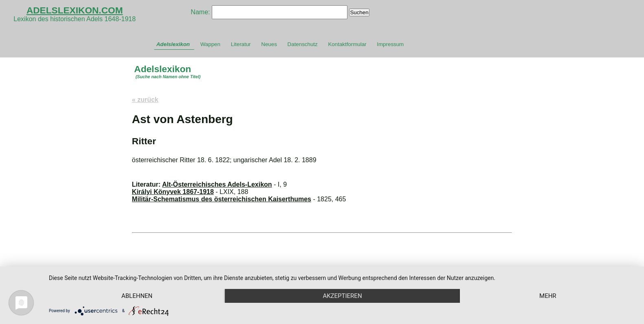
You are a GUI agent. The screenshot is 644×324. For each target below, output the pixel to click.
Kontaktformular (347, 44)
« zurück (145, 100)
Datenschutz (303, 44)
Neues (269, 44)
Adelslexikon (173, 44)
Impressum (390, 44)
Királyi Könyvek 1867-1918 (173, 192)
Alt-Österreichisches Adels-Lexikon (217, 184)
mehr (548, 296)
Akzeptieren (342, 296)
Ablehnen (137, 296)
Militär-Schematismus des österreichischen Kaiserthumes (222, 199)
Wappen (210, 44)
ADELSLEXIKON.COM (75, 10)
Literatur (241, 44)
